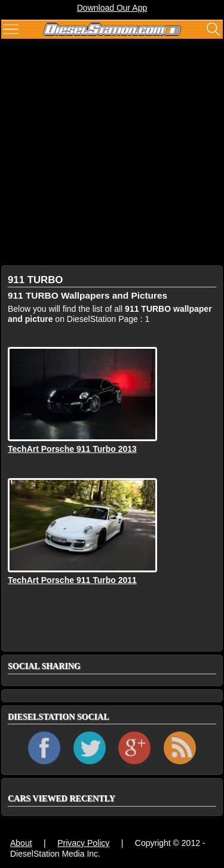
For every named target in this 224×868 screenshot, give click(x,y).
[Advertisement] (112, 154)
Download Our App (112, 8)
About (21, 843)
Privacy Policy (83, 843)
